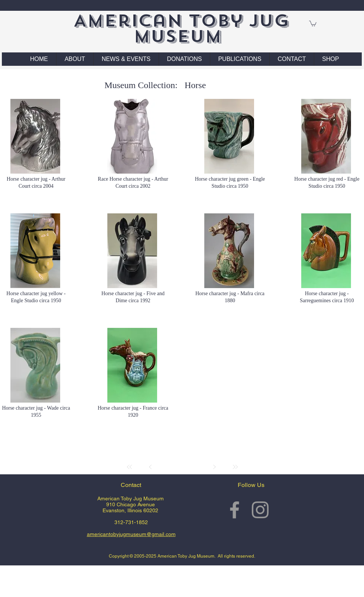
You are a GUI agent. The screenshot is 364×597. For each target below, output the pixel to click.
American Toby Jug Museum (181, 28)
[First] (130, 467)
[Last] (235, 467)
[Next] (214, 467)
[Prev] (150, 467)
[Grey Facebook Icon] (235, 510)
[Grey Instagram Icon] (260, 510)
